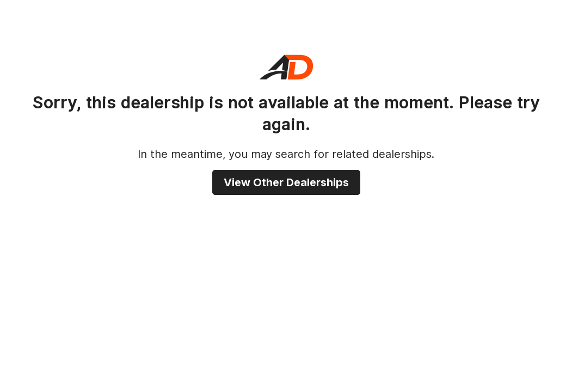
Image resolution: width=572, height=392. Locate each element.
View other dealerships (286, 182)
